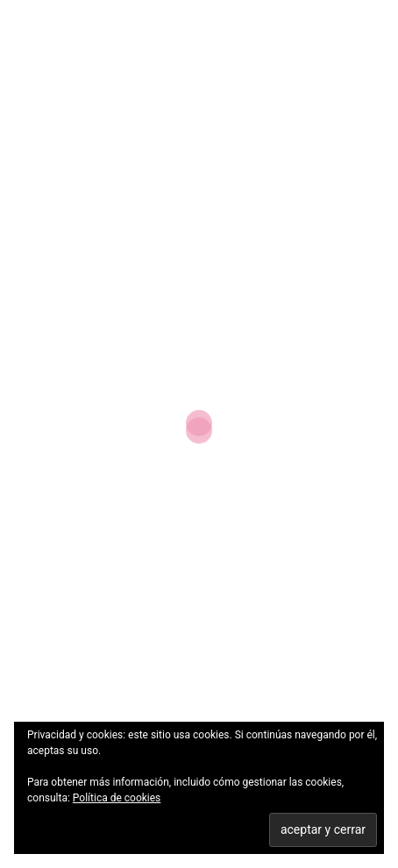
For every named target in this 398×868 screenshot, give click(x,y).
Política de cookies (117, 798)
